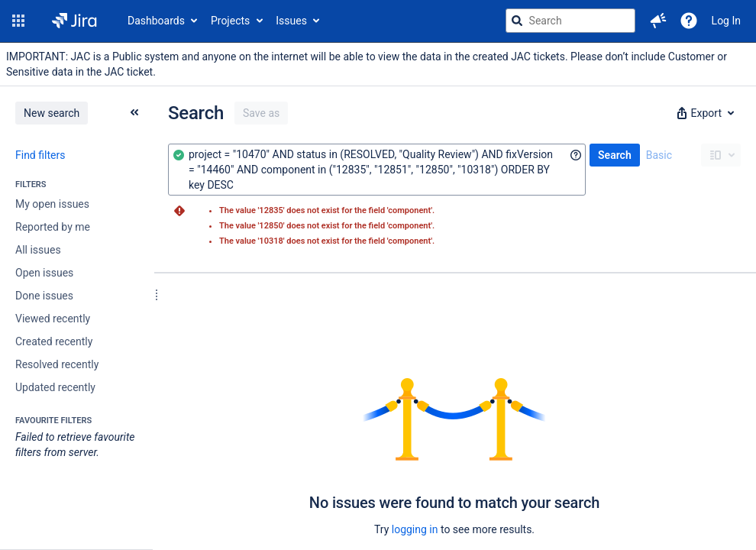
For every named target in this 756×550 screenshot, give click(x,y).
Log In (726, 21)
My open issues (52, 204)
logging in (415, 529)
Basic (659, 155)
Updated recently (55, 387)
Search (615, 155)
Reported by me (53, 227)
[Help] (689, 21)
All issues (38, 250)
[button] (18, 21)
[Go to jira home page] (74, 21)
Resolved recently (57, 364)
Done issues (44, 296)
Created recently (54, 341)
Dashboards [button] (156, 21)
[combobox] (377, 170)
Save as (261, 113)
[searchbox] (570, 21)
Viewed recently (53, 319)
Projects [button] (230, 21)
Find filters (40, 155)
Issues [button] (291, 21)
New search (52, 113)
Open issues (44, 273)
